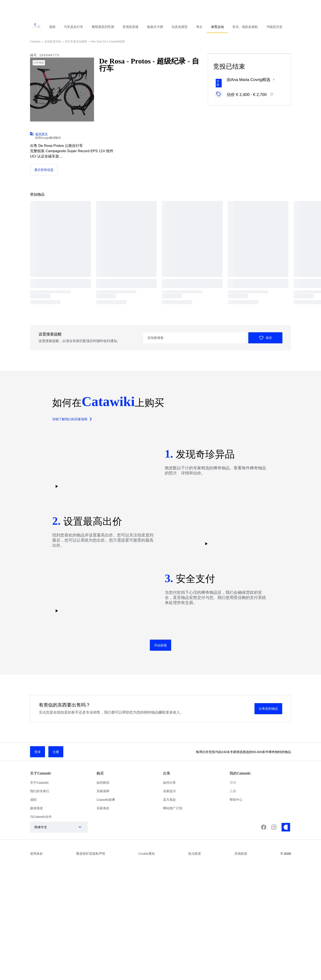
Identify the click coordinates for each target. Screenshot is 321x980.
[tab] (52, 24)
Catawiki (35, 41)
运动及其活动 (53, 41)
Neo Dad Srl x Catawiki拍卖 (108, 41)
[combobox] (55, 827)
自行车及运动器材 (76, 41)
